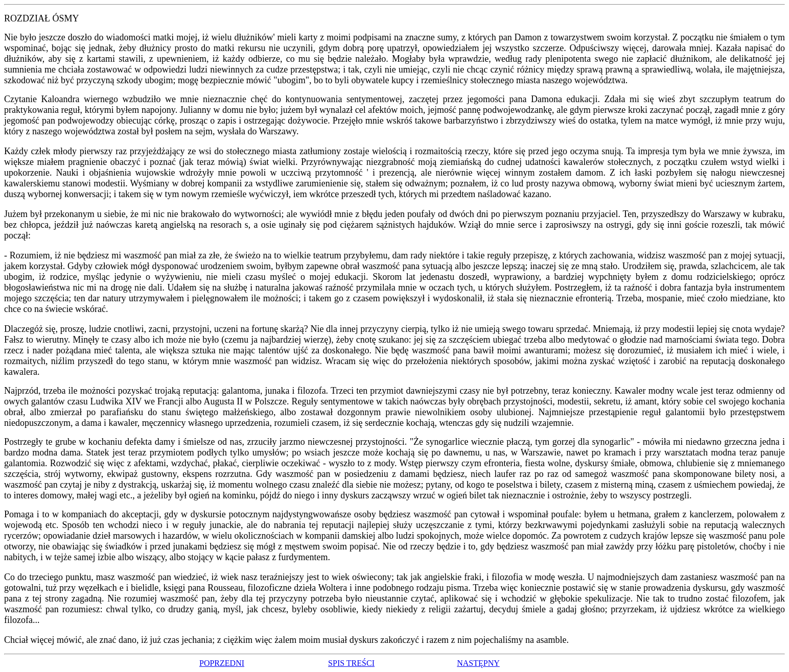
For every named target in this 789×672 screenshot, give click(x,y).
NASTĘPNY (478, 663)
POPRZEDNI (222, 663)
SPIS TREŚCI (351, 663)
